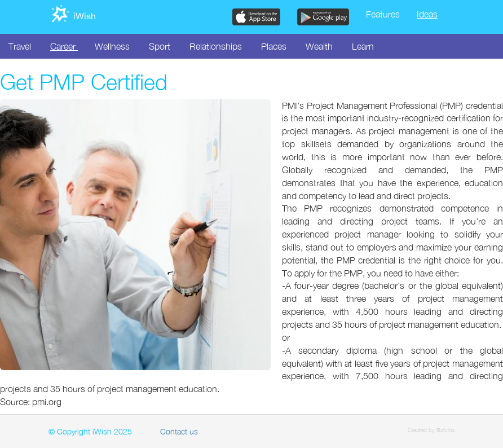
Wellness (112, 46)
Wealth (319, 46)
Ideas (427, 14)
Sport (160, 46)
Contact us (179, 431)
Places (274, 46)
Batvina (445, 430)
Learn (363, 46)
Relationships (216, 46)
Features (383, 14)
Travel (20, 46)
